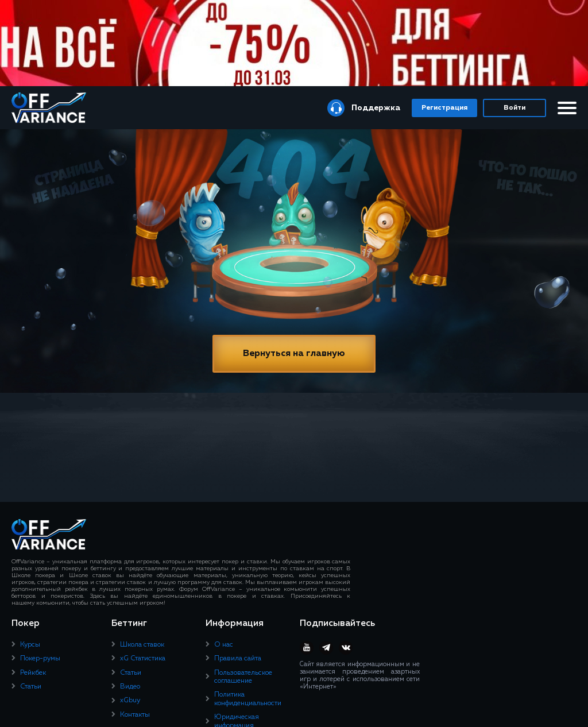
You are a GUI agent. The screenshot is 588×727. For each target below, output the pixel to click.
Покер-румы (40, 659)
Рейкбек (33, 673)
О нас (224, 645)
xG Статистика (143, 659)
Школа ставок (142, 645)
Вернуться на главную (294, 354)
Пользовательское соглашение (243, 677)
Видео (130, 687)
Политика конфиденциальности (248, 699)
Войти (514, 108)
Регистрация (444, 108)
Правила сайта (238, 659)
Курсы (30, 645)
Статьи (31, 687)
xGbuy (130, 701)
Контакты (135, 715)
